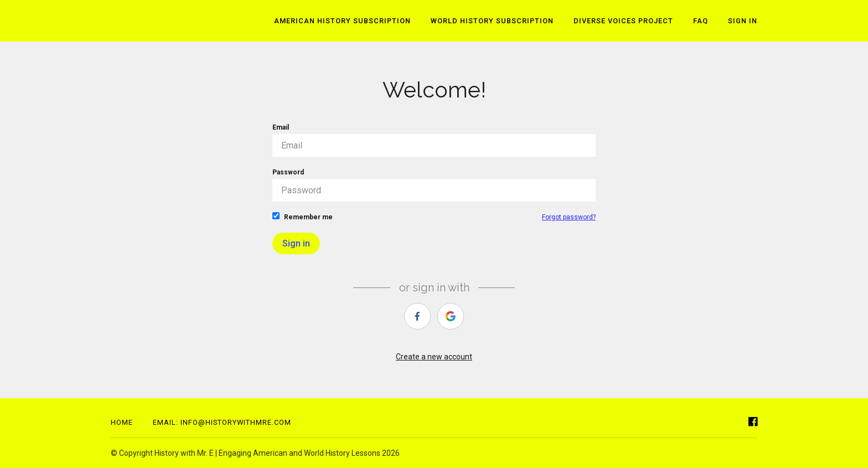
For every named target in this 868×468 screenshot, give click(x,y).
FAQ (701, 21)
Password (434, 185)
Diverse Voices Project (623, 21)
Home (122, 422)
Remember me (303, 217)
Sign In (743, 21)
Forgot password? (569, 217)
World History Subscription (492, 21)
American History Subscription (342, 21)
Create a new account (434, 357)
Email (434, 140)
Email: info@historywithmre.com (222, 422)
